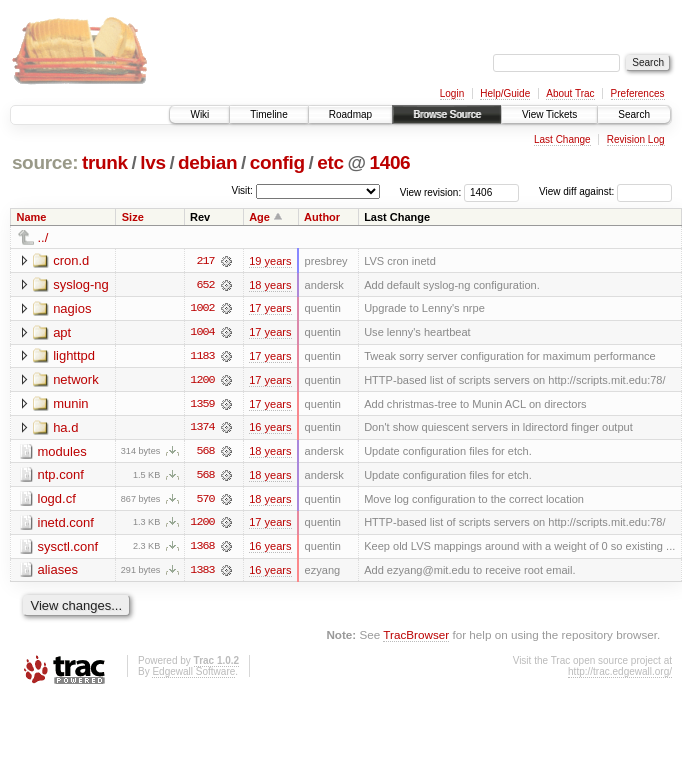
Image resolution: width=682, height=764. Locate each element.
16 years (270, 429)
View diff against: (605, 191)
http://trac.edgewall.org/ (620, 674)
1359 (202, 405)
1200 (202, 381)
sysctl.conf (68, 548)
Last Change (562, 139)
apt (62, 332)
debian (207, 162)
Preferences (638, 93)
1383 (202, 573)
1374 (202, 429)
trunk (105, 162)
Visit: (242, 190)
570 (205, 501)
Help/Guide (505, 93)
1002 (202, 309)
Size (133, 217)
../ (43, 237)
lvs (152, 162)
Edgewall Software (193, 674)
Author (322, 217)
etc (330, 162)
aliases (58, 572)
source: (45, 162)
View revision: (431, 191)
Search (634, 114)
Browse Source (447, 114)
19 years (270, 261)
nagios (72, 308)
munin (70, 404)
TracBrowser (416, 637)
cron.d (71, 260)
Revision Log (636, 139)
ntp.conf (61, 476)
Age (259, 217)
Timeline (268, 114)
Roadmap (350, 114)
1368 (202, 549)
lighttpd (74, 356)
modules (62, 452)
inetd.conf (66, 524)
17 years (270, 309)
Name (32, 217)
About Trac (570, 93)
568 (205, 453)
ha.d (65, 428)
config (277, 162)
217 (205, 261)
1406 (389, 162)
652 (205, 285)
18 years (270, 285)
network (76, 380)
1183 (202, 357)
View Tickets (549, 114)
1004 (202, 333)
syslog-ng (81, 284)
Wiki (199, 114)
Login (452, 93)
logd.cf (57, 500)
